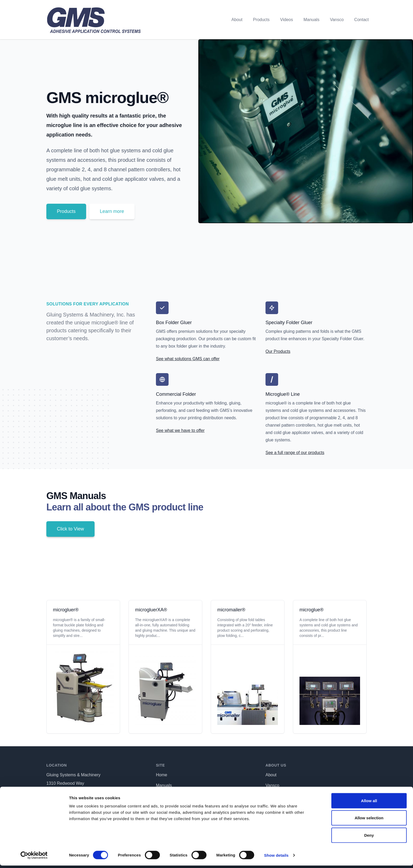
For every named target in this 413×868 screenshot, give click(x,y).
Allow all (369, 803)
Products (261, 20)
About (237, 20)
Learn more (112, 211)
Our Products (278, 351)
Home (162, 775)
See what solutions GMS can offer (188, 359)
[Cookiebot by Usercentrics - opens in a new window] (34, 858)
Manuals (311, 20)
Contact (362, 20)
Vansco (337, 20)
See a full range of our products (295, 453)
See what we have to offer (180, 430)
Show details (276, 858)
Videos (287, 20)
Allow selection (369, 820)
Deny (369, 838)
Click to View (70, 529)
